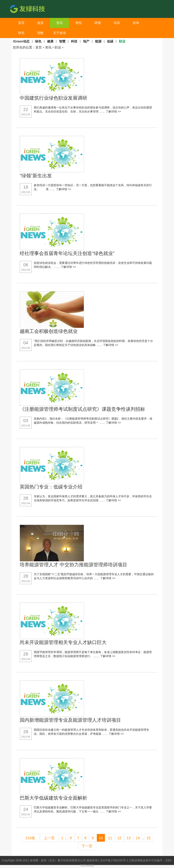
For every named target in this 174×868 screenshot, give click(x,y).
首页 (21, 23)
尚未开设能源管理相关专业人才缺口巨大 (63, 642)
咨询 (136, 23)
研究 (21, 33)
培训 (117, 23)
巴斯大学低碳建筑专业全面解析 (53, 798)
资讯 (59, 23)
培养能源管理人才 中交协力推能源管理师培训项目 (73, 565)
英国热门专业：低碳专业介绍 (51, 487)
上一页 (49, 838)
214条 (30, 838)
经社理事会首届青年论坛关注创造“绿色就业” (67, 253)
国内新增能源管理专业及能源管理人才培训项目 (70, 720)
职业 (58, 47)
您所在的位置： (24, 47)
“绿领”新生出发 (36, 176)
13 (129, 838)
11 (110, 838)
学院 (79, 23)
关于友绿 (59, 33)
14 (138, 838)
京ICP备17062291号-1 (115, 860)
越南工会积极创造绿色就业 (49, 331)
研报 (98, 23)
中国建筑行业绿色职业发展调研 (53, 98)
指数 (40, 33)
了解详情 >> (113, 111)
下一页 (87, 846)
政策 (40, 23)
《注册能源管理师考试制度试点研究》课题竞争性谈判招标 (82, 409)
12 (119, 838)
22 (148, 838)
